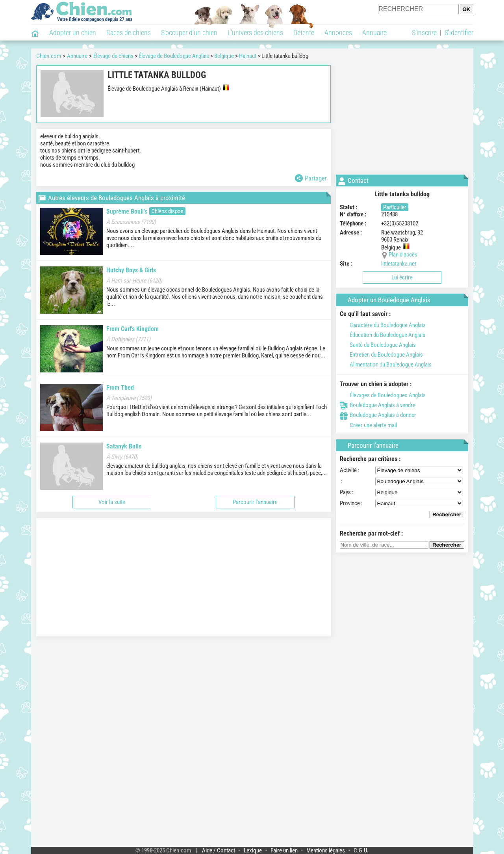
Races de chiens (129, 33)
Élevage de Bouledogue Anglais (174, 56)
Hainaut (248, 56)
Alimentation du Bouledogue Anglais (386, 365)
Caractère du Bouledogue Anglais (383, 325)
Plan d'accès (403, 255)
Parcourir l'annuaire (255, 502)
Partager (311, 178)
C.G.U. (361, 850)
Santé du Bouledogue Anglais (378, 345)
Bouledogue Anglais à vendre (378, 405)
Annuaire (374, 33)
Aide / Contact (219, 850)
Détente (304, 33)
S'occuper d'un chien (189, 33)
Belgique (224, 56)
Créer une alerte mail (368, 425)
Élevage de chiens (113, 56)
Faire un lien (284, 850)
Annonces (338, 33)
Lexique (253, 850)
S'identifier (459, 33)
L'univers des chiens (255, 33)
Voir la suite (112, 502)
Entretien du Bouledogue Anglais (381, 355)
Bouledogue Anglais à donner (378, 415)
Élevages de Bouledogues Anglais (383, 395)
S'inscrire (424, 33)
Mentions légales (326, 850)
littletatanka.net (399, 264)
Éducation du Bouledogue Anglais (383, 335)
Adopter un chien (73, 33)
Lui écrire (402, 277)
